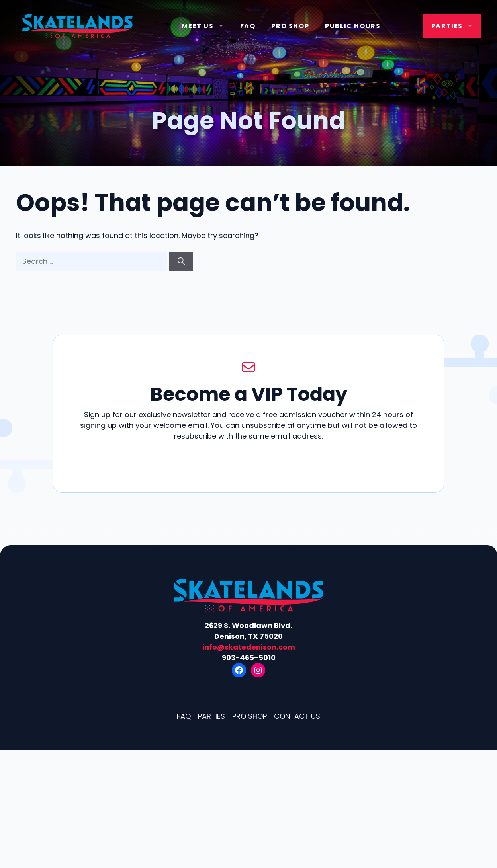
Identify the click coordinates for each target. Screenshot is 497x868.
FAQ (248, 26)
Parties (456, 26)
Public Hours (353, 26)
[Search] (181, 261)
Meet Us (207, 26)
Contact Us (297, 716)
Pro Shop (290, 26)
